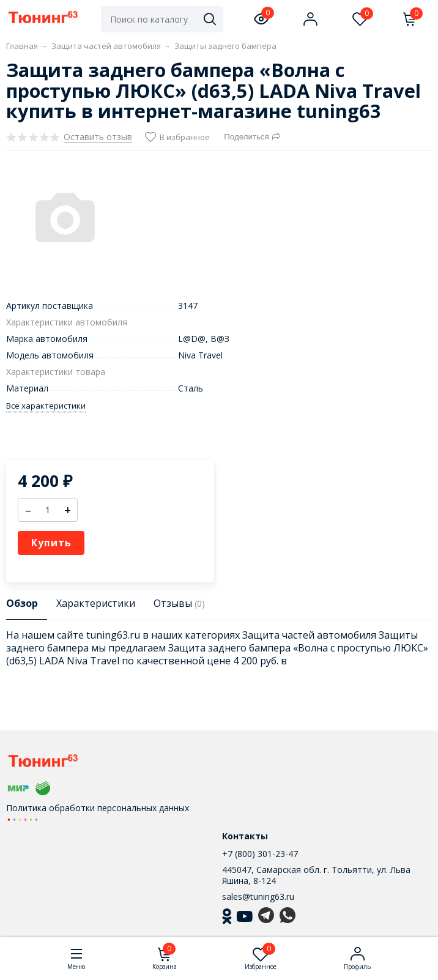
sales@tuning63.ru (258, 896)
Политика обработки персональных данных (98, 808)
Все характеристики (46, 406)
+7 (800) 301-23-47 (260, 854)
